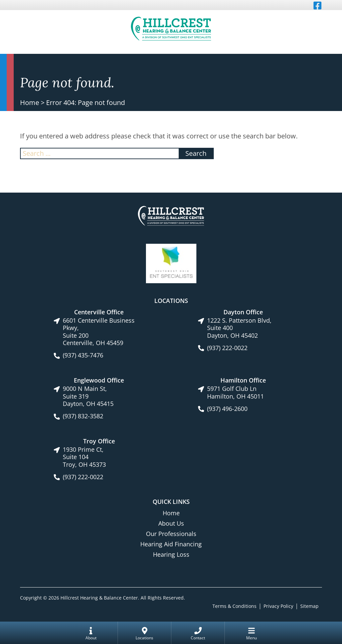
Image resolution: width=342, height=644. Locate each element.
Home (30, 102)
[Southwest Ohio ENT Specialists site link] (171, 263)
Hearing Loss (171, 554)
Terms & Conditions (234, 606)
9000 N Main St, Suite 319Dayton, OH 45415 (88, 396)
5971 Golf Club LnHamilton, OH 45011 (235, 392)
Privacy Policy (278, 606)
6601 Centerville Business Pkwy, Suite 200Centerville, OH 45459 (99, 332)
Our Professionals (171, 534)
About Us (171, 523)
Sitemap (309, 606)
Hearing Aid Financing (171, 544)
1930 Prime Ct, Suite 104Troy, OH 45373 (84, 457)
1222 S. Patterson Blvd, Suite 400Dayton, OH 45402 (239, 328)
